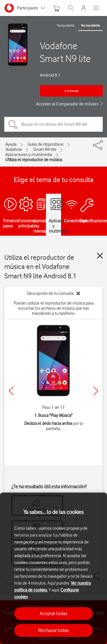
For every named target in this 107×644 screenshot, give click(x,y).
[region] (53, 568)
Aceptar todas (53, 613)
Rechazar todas (53, 630)
